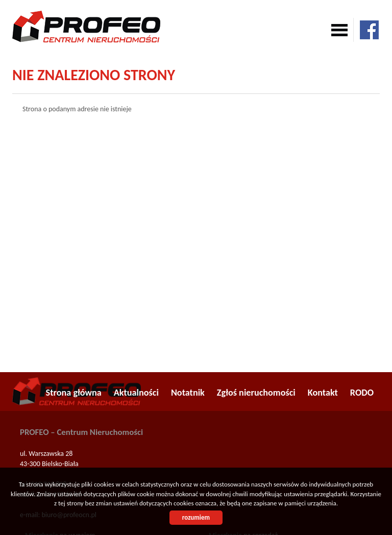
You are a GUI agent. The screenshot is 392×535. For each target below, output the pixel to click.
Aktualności (136, 393)
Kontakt (323, 393)
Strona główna (74, 393)
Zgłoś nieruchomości (256, 393)
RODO (362, 393)
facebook (369, 30)
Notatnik (188, 393)
